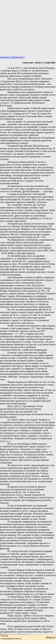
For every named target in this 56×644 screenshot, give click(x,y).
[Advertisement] (28, 28)
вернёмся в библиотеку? (12, 57)
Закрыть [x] (51, 637)
